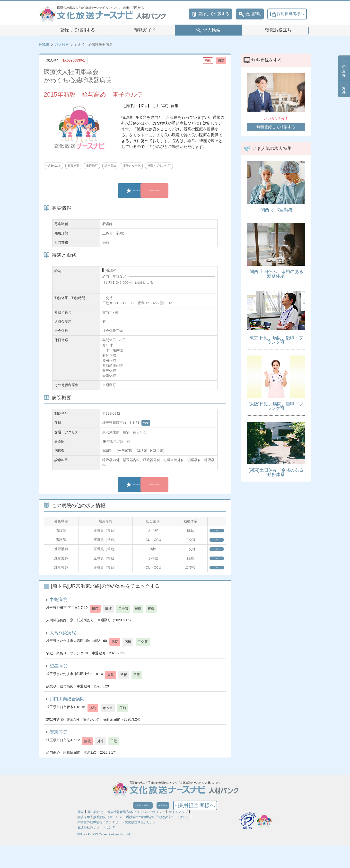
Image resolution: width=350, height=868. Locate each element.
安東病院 (58, 748)
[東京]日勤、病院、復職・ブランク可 (276, 340)
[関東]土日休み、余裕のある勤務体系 (276, 472)
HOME (44, 45)
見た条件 (344, 89)
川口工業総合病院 (67, 715)
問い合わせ (95, 834)
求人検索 (212, 30)
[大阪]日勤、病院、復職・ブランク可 (276, 406)
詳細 (210, 532)
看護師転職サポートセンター (98, 849)
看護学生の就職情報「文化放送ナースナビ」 (158, 839)
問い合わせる (169, 191)
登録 (80, 834)
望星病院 (58, 682)
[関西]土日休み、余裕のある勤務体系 (276, 274)
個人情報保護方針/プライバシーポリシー (136, 834)
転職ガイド (145, 30)
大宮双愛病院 (63, 649)
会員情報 (250, 14)
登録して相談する (210, 14)
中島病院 (58, 615)
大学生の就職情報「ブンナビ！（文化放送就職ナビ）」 (117, 844)
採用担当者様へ (287, 14)
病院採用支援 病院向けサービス (100, 839)
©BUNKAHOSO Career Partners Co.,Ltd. (104, 856)
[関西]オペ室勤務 (276, 210)
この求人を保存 (344, 68)
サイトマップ (178, 834)
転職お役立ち (278, 30)
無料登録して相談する (276, 127)
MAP (146, 423)
